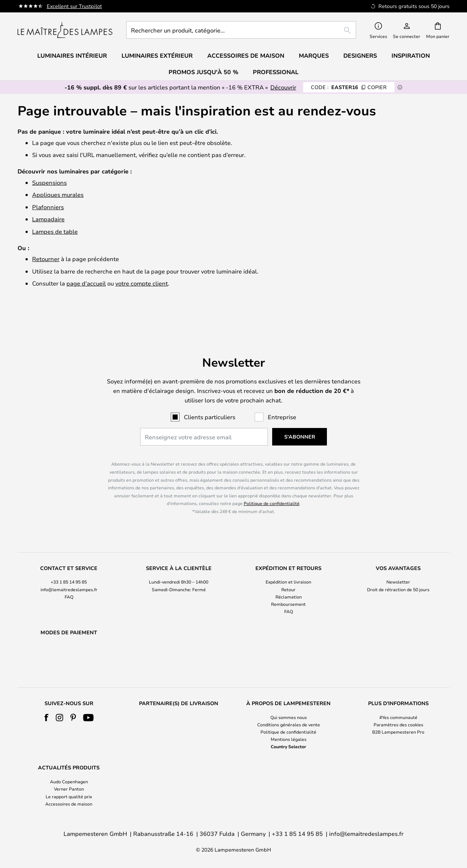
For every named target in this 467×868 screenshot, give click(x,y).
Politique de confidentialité (272, 485)
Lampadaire (48, 219)
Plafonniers (48, 207)
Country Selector (288, 746)
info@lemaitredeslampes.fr (69, 570)
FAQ (69, 578)
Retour (288, 570)
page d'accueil (86, 283)
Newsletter (398, 563)
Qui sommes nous (289, 717)
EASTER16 (349, 87)
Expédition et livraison (288, 563)
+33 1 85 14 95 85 (69, 563)
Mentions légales (289, 739)
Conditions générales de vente (289, 724)
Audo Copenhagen (69, 781)
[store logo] (65, 30)
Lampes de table (55, 231)
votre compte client (142, 283)
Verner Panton (69, 789)
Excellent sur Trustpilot (74, 6)
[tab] (69, 571)
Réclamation (289, 578)
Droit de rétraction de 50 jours (398, 570)
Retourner (46, 259)
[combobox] (241, 30)
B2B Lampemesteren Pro (398, 732)
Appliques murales (58, 194)
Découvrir (283, 87)
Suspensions (49, 182)
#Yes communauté (398, 717)
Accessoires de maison (69, 804)
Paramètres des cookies (398, 724)
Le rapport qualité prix (69, 796)
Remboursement (288, 585)
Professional (276, 72)
